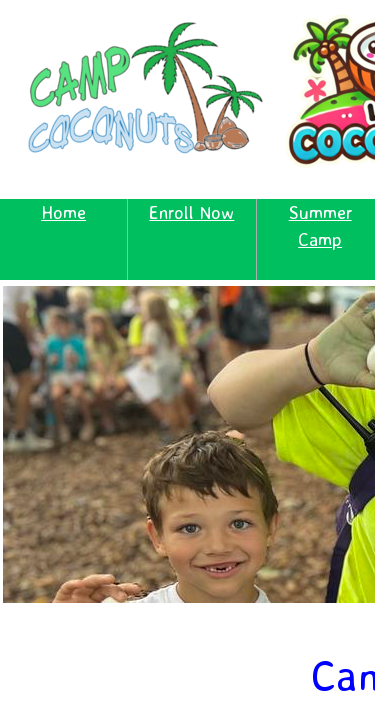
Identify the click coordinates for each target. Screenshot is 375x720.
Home (63, 212)
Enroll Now (191, 212)
